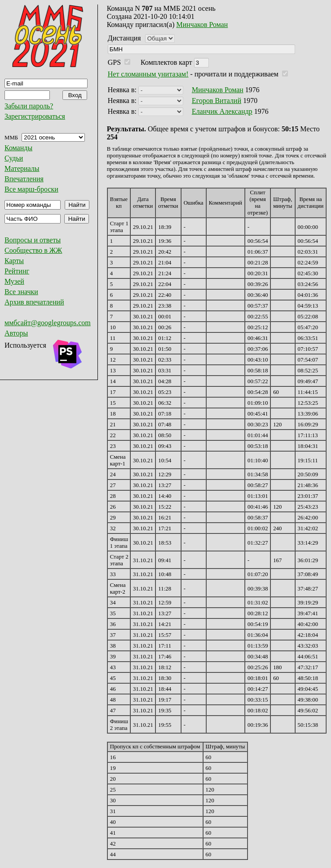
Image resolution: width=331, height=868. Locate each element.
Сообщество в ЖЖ (33, 250)
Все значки (21, 292)
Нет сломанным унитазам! (148, 74)
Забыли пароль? (29, 106)
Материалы (22, 168)
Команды (18, 148)
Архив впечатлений (34, 302)
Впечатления (24, 179)
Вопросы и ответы (33, 240)
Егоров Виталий (216, 101)
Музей (14, 281)
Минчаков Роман (202, 25)
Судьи (14, 158)
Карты (14, 261)
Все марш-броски (31, 189)
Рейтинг (17, 271)
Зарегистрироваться (35, 116)
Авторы (16, 333)
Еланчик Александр (222, 111)
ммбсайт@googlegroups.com (48, 323)
